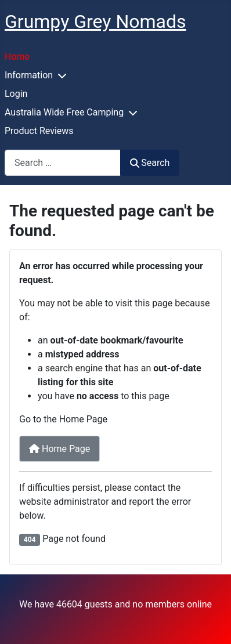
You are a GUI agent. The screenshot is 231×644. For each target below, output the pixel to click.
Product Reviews (39, 131)
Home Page (59, 449)
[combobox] (63, 163)
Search (150, 163)
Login (16, 94)
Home (17, 57)
